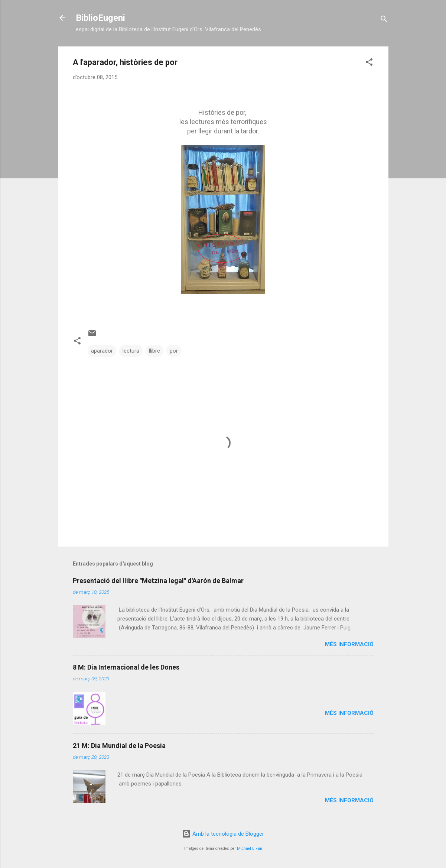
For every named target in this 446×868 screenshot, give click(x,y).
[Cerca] (384, 20)
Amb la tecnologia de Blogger (223, 834)
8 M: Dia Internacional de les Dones (126, 667)
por (174, 351)
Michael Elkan (250, 848)
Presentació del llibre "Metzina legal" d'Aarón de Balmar (158, 581)
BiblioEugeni (100, 18)
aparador (102, 351)
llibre (154, 351)
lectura (131, 351)
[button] (369, 63)
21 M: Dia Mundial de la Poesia (119, 746)
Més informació (349, 644)
